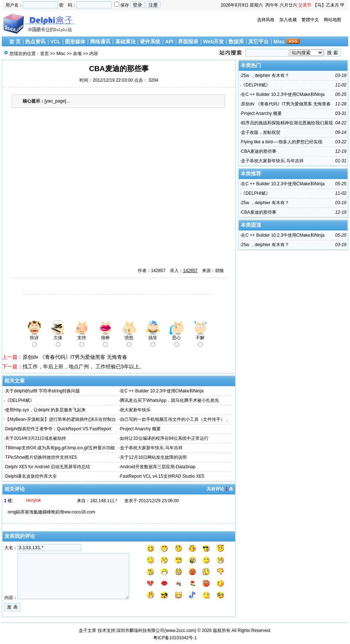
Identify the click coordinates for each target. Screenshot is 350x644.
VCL (55, 42)
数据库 (236, 42)
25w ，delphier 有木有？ (265, 75)
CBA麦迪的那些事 (259, 151)
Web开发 (213, 42)
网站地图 (332, 20)
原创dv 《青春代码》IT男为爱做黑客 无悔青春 (75, 357)
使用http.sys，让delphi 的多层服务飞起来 (45, 410)
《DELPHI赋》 (20, 400)
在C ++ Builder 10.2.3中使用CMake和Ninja (162, 391)
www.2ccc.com (180, 631)
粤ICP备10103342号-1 (175, 638)
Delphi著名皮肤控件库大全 (31, 476)
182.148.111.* (104, 501)
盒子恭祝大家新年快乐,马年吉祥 (151, 448)
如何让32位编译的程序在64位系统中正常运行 (164, 438)
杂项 (77, 54)
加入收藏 (288, 20)
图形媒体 (75, 42)
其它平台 (258, 42)
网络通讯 (100, 42)
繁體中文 (310, 20)
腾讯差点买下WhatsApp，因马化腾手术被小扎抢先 (169, 400)
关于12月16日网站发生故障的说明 (153, 457)
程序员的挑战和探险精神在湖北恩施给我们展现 (287, 123)
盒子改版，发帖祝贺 (261, 132)
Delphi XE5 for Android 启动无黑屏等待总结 (48, 467)
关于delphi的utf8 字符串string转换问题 (42, 391)
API (169, 42)
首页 (44, 54)
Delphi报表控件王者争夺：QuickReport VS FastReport (58, 429)
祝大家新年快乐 (135, 410)
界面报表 (188, 42)
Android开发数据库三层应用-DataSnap (158, 467)
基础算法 (125, 42)
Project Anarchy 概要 (140, 429)
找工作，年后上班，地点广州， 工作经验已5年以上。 (83, 366)
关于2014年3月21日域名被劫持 (36, 438)
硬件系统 (150, 42)
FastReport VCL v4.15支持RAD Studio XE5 (162, 476)
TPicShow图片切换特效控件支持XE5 (41, 457)
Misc (279, 42)
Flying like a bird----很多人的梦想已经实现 (282, 142)
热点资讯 (35, 42)
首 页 (15, 42)
